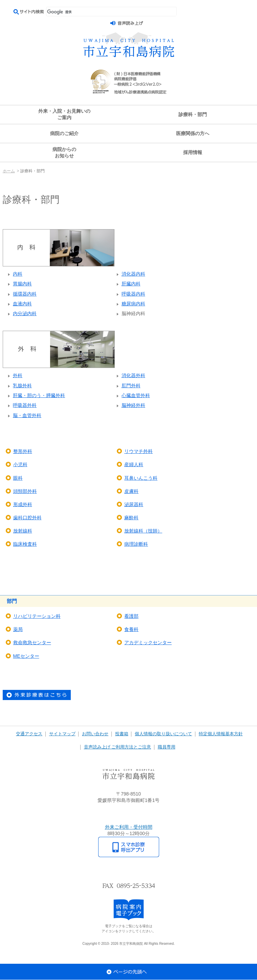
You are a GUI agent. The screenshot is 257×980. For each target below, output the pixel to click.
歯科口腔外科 (27, 518)
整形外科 (23, 451)
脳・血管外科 (27, 415)
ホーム (9, 171)
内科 (18, 274)
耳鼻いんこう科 (141, 478)
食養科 (131, 629)
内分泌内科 (25, 313)
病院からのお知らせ (64, 153)
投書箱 (122, 734)
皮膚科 (131, 491)
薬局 (18, 629)
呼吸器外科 (25, 405)
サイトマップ (62, 734)
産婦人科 (134, 464)
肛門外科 (131, 386)
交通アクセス (29, 734)
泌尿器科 (134, 504)
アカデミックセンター (148, 643)
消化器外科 (133, 375)
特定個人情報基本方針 (221, 734)
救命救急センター (32, 643)
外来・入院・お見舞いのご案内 (64, 114)
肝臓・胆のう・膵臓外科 (39, 395)
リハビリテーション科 (37, 616)
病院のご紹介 (64, 133)
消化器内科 (133, 274)
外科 (18, 375)
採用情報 (193, 152)
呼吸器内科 (133, 294)
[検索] (112, 12)
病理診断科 (136, 544)
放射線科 (23, 531)
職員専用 (167, 747)
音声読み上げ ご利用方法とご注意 (118, 747)
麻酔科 (131, 518)
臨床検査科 (25, 544)
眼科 (18, 478)
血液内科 (22, 304)
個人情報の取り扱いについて (163, 734)
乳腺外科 (22, 386)
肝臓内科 (131, 284)
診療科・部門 (193, 114)
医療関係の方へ (193, 133)
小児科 (20, 464)
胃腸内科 (22, 284)
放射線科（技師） (143, 531)
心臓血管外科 (136, 395)
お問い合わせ (95, 734)
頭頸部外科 (25, 491)
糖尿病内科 (133, 304)
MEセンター (26, 656)
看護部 (131, 616)
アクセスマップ (129, 814)
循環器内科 (25, 294)
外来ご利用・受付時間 (129, 827)
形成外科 (23, 504)
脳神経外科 (133, 405)
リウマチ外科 (138, 451)
